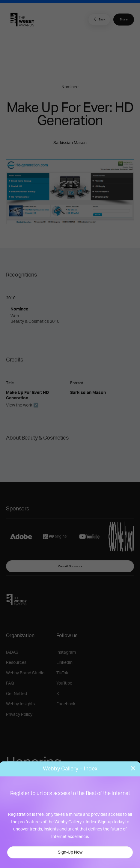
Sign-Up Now (70, 852)
